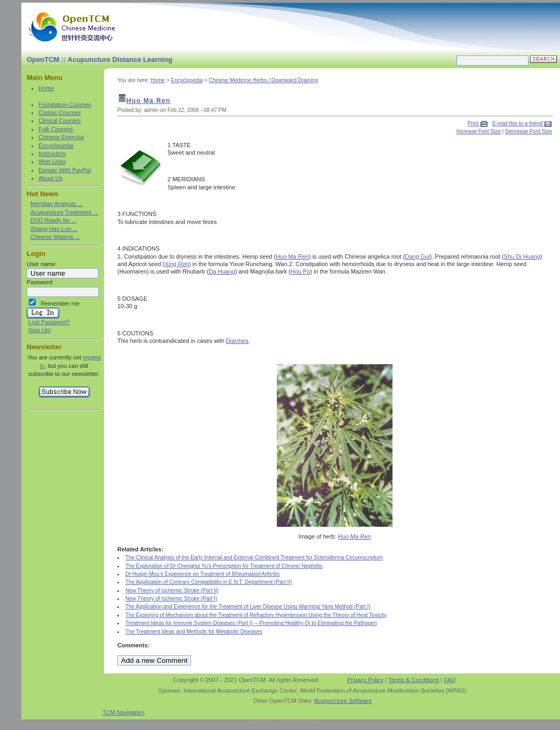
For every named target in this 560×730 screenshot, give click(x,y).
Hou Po (301, 271)
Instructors (52, 154)
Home (46, 88)
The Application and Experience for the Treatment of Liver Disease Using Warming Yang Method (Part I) (248, 607)
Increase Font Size (479, 131)
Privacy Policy (365, 680)
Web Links (52, 162)
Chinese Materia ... (55, 237)
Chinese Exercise (61, 137)
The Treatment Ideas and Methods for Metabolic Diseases (194, 632)
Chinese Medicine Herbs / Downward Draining (263, 80)
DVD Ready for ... (53, 220)
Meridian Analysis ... (57, 204)
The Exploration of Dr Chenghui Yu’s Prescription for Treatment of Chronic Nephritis (224, 566)
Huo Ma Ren (149, 101)
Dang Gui (417, 256)
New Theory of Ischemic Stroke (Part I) (171, 599)
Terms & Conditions (414, 680)
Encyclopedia (56, 146)
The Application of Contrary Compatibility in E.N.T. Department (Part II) (209, 582)
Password (39, 282)
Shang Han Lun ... (54, 229)
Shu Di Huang (522, 256)
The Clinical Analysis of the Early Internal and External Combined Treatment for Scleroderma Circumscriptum (254, 557)
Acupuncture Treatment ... (64, 212)
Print (474, 123)
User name (41, 264)
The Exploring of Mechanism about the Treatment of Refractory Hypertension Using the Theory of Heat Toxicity (256, 615)
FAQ (450, 680)
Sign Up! (39, 330)
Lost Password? (49, 322)
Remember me (60, 303)
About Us (50, 178)
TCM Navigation (123, 712)
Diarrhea (237, 341)
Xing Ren (177, 264)
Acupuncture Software (343, 701)
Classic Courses (59, 113)
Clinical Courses (59, 121)
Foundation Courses (65, 105)
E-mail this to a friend (518, 123)
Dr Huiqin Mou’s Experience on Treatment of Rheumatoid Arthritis (202, 574)
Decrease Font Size (529, 131)
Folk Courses (56, 129)
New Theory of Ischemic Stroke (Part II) (172, 591)
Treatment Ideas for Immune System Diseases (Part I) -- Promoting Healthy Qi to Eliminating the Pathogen (251, 623)
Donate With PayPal (65, 170)
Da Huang (222, 271)
